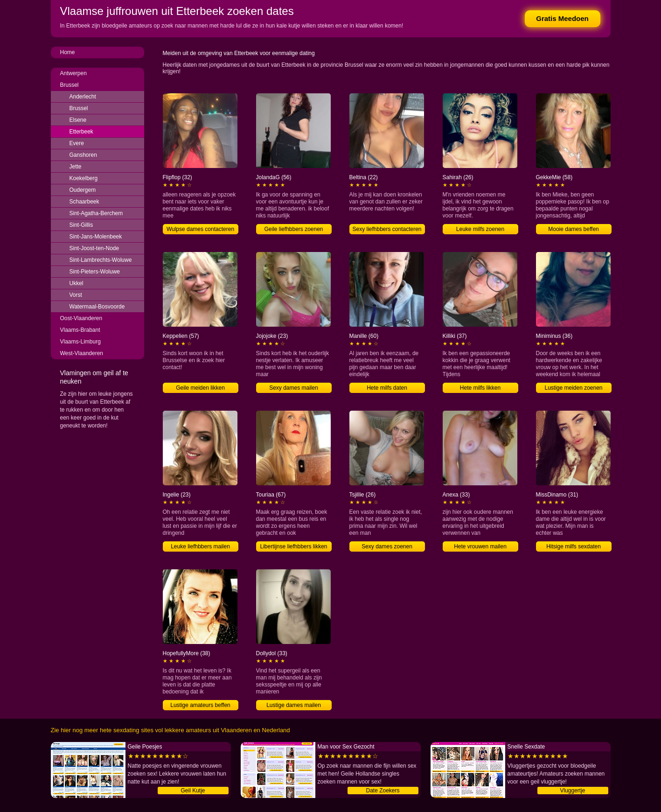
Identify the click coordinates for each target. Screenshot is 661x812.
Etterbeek (81, 132)
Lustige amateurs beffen (200, 705)
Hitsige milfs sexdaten (574, 546)
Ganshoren (83, 155)
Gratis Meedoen (562, 18)
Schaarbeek (84, 202)
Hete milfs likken (480, 388)
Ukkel (77, 283)
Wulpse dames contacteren (200, 229)
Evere (77, 143)
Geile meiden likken (200, 388)
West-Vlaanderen (82, 353)
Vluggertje (572, 791)
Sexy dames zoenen (387, 546)
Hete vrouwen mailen (480, 546)
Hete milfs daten (387, 388)
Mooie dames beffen (574, 229)
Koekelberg (84, 178)
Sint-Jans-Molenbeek (96, 237)
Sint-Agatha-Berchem (96, 213)
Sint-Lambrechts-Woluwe (101, 260)
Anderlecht (83, 97)
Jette (76, 167)
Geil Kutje (193, 791)
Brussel (70, 85)
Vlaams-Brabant (80, 330)
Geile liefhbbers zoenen (293, 229)
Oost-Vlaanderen (81, 318)
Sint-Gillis (81, 225)
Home (68, 52)
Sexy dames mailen (294, 388)
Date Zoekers (383, 791)
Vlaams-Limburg (80, 342)
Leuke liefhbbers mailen (200, 546)
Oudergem (83, 190)
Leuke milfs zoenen (480, 229)
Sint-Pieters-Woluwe (95, 272)
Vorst (76, 295)
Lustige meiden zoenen (573, 388)
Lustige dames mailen (294, 705)
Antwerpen (73, 73)
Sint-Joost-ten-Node (94, 248)
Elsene (78, 120)
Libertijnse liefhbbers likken (293, 546)
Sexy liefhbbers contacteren (387, 229)
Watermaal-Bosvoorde (97, 307)
